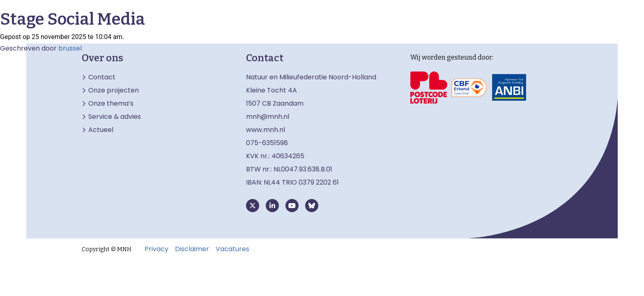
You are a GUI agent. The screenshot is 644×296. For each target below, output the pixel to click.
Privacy (156, 249)
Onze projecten (114, 90)
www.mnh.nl (266, 130)
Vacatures (232, 249)
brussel (70, 48)
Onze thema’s (111, 104)
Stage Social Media (72, 19)
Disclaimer (192, 249)
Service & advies (115, 117)
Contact (102, 77)
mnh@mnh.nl (268, 117)
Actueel (101, 130)
